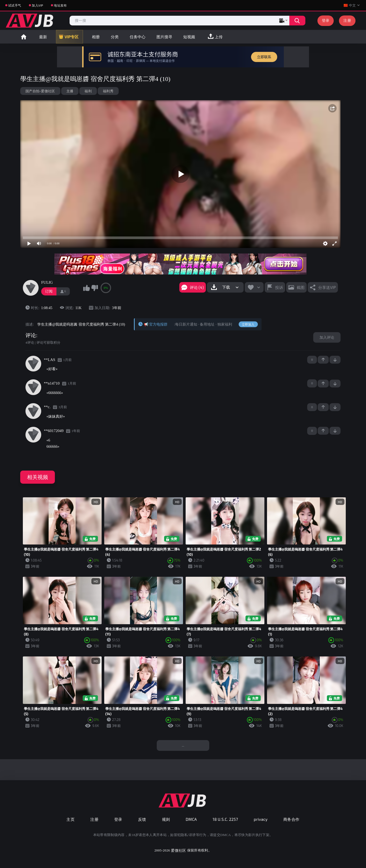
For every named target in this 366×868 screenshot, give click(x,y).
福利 (88, 91)
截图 (301, 287)
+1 (323, 360)
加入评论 (327, 337)
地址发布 (60, 5)
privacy (261, 819)
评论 (31, 335)
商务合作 (291, 819)
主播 (70, 91)
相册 (96, 37)
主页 (70, 819)
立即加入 (248, 324)
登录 (326, 20)
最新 (43, 37)
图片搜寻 (164, 37)
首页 (24, 37)
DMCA (191, 819)
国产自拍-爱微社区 (40, 91)
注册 (347, 20)
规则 (166, 819)
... (183, 745)
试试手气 (15, 5)
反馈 (142, 819)
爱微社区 (178, 850)
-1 (335, 360)
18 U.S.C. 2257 (225, 819)
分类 (115, 37)
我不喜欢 (95, 288)
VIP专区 (72, 37)
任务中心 (138, 37)
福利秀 (108, 91)
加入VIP (37, 5)
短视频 (189, 37)
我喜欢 (86, 288)
